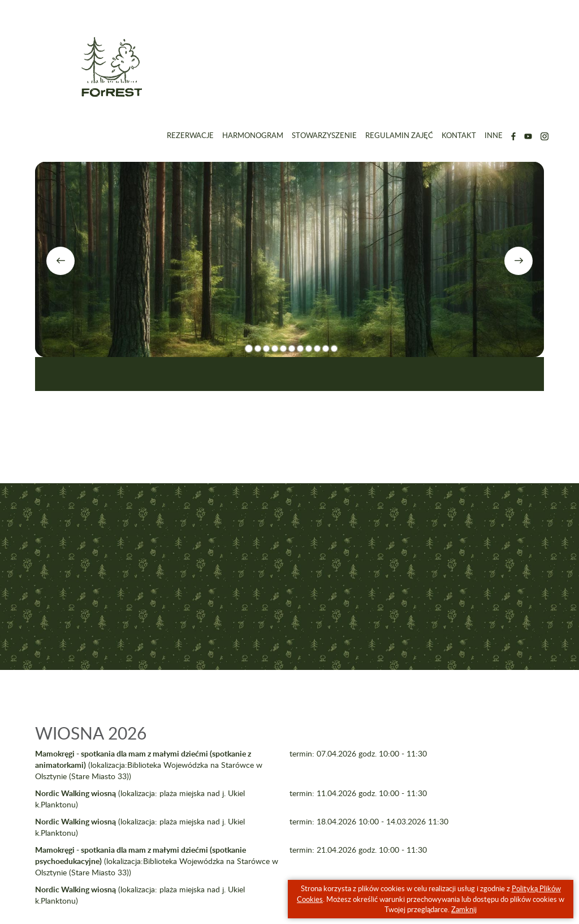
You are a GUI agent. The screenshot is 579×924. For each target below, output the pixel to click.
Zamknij (464, 909)
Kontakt (459, 135)
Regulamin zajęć (399, 135)
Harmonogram (253, 135)
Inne (494, 135)
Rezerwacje (190, 135)
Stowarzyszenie (324, 135)
